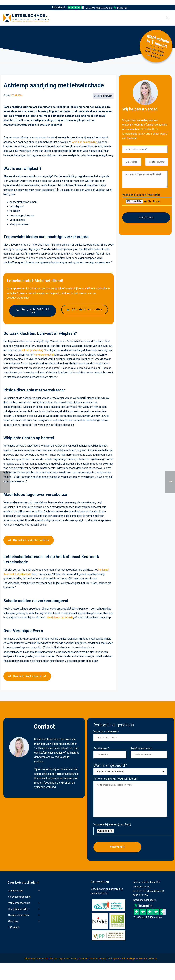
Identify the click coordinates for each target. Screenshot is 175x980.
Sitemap (153, 958)
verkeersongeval (44, 355)
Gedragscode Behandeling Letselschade (128, 958)
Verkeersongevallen (19, 903)
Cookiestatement (98, 958)
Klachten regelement (60, 958)
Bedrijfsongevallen (18, 909)
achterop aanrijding (32, 350)
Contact (14, 927)
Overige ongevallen (19, 915)
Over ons (13, 921)
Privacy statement (80, 958)
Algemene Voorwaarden (37, 958)
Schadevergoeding (19, 897)
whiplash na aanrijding (85, 142)
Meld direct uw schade (60, 618)
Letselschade (16, 891)
